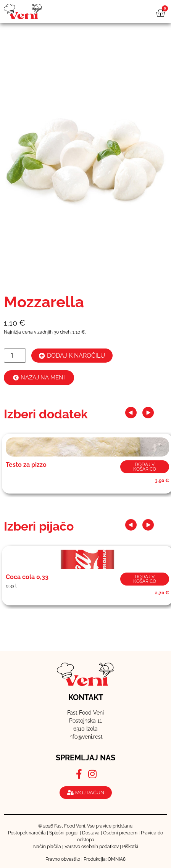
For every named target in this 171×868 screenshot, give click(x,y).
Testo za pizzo (26, 465)
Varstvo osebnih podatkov (92, 847)
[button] (131, 413)
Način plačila (47, 847)
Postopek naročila (27, 833)
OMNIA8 (117, 859)
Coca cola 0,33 (27, 577)
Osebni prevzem (120, 833)
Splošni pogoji (64, 833)
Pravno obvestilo (63, 859)
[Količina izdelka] (15, 356)
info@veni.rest (85, 737)
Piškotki (130, 847)
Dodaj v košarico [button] (145, 467)
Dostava (91, 833)
